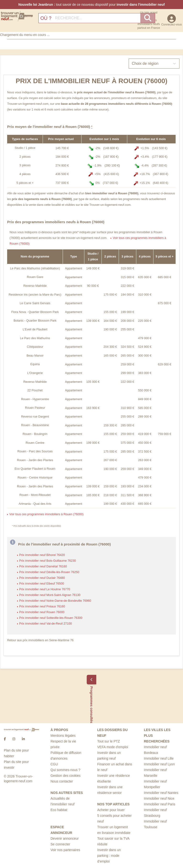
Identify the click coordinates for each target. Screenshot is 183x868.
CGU (54, 764)
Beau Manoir (35, 356)
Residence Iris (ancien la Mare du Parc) (35, 295)
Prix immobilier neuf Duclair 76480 (42, 578)
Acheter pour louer (111, 810)
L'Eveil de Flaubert (35, 329)
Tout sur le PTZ (109, 741)
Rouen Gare (35, 277)
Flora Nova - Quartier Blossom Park (35, 312)
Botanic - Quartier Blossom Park (35, 321)
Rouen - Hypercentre (35, 399)
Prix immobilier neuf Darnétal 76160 (43, 566)
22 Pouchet (35, 390)
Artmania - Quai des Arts (35, 504)
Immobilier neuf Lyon (159, 764)
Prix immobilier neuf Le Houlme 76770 (45, 589)
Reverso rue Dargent (35, 417)
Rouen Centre (35, 443)
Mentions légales (63, 736)
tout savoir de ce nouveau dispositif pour (91, 5)
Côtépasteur (35, 347)
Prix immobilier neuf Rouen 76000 (42, 612)
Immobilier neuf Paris (160, 804)
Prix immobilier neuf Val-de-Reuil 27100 (46, 624)
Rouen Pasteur (35, 408)
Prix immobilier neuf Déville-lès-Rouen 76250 (49, 572)
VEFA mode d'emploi (113, 747)
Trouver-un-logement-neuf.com (28, 104)
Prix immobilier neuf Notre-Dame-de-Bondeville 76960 (55, 601)
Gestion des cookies (66, 776)
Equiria (35, 364)
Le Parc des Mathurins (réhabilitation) (35, 268)
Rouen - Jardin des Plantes (35, 460)
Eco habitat (59, 810)
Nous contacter (62, 781)
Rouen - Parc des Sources (35, 451)
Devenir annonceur (65, 838)
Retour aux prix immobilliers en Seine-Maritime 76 (40, 640)
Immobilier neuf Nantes (161, 793)
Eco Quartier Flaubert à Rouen (35, 469)
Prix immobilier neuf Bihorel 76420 (42, 555)
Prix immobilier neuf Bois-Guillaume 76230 (48, 561)
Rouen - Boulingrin (35, 434)
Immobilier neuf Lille (159, 758)
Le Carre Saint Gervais (35, 303)
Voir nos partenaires (65, 850)
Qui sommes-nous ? (65, 770)
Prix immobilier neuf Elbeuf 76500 (42, 584)
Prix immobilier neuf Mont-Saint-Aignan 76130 (50, 595)
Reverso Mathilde (35, 286)
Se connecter (60, 844)
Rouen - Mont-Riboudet (35, 495)
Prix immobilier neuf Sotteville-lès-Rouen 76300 (51, 618)
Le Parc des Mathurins (35, 338)
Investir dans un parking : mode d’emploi (109, 856)
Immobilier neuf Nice (159, 798)
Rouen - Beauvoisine (35, 425)
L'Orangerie (35, 373)
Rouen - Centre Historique (35, 478)
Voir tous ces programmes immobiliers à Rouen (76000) (46, 514)
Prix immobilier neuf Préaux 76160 (42, 606)
